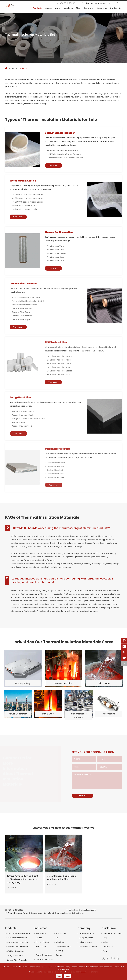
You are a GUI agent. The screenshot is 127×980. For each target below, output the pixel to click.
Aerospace (41, 936)
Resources (102, 8)
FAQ (105, 940)
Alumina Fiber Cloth (57, 262)
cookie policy (81, 972)
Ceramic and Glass (44, 962)
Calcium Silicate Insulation (63, 133)
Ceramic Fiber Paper (22, 321)
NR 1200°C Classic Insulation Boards (28, 203)
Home (11, 68)
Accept (68, 976)
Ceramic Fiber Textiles (23, 317)
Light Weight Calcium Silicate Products (64, 155)
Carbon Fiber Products (17, 963)
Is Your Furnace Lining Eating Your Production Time (61, 879)
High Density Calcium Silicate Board (63, 151)
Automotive (61, 936)
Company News (86, 940)
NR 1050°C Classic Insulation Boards (28, 199)
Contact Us (116, 8)
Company (88, 8)
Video (105, 945)
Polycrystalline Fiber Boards (25, 306)
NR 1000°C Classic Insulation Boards (28, 195)
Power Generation (44, 958)
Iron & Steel (41, 949)
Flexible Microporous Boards (25, 206)
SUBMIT (83, 798)
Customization (52, 8)
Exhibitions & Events (88, 949)
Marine (39, 940)
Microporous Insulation (26, 182)
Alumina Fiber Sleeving (58, 254)
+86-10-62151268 (67, 3)
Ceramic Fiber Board (22, 314)
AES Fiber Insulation (15, 954)
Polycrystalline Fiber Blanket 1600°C (29, 303)
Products (38, 8)
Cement (60, 958)
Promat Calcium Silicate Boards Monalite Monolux (103, 878)
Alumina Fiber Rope (56, 258)
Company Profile (87, 936)
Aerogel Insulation (14, 958)
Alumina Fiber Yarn (56, 247)
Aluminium (60, 945)
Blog (78, 8)
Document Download (112, 936)
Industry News (85, 945)
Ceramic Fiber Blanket (23, 310)
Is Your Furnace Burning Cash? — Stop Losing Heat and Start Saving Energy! (23, 881)
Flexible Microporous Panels (25, 210)
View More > (54, 166)
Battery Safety (42, 945)
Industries (68, 8)
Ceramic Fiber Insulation (28, 285)
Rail (57, 940)
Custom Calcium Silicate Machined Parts (65, 158)
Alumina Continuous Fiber (63, 233)
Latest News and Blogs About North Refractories (63, 830)
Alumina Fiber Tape (56, 251)
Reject (59, 976)
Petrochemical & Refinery (63, 951)
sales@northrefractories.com (98, 3)
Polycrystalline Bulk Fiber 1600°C (27, 299)
